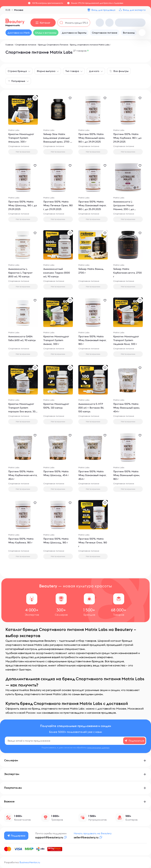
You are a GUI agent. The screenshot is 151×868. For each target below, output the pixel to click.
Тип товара (72, 71)
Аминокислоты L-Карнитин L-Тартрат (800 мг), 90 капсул (20, 273)
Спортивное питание (26, 45)
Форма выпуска (46, 71)
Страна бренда (17, 71)
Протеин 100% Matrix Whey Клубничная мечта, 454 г (23, 475)
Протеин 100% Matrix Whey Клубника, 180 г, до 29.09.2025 (127, 138)
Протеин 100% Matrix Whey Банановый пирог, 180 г (92, 340)
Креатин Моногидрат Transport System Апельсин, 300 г (21, 138)
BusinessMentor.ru (30, 862)
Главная (9, 45)
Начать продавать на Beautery (93, 833)
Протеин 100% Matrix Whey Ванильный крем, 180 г (127, 475)
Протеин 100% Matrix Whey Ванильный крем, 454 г (127, 408)
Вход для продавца (103, 10)
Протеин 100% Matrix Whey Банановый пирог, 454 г (92, 475)
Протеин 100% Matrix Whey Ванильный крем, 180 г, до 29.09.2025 (92, 138)
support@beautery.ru (49, 837)
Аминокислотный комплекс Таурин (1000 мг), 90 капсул (57, 273)
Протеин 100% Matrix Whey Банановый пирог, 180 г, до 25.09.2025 (92, 205)
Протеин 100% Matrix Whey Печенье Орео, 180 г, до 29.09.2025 (58, 205)
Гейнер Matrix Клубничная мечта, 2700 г (127, 273)
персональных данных (98, 747)
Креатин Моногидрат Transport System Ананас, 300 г (56, 340)
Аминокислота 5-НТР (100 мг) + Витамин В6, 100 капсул (91, 408)
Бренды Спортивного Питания (53, 45)
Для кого (94, 71)
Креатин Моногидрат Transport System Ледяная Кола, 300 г (126, 340)
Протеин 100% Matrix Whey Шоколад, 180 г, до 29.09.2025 (23, 205)
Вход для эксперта (134, 10)
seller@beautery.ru (86, 837)
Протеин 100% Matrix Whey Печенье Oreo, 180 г (93, 543)
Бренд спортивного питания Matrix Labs (90, 45)
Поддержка (16, 836)
